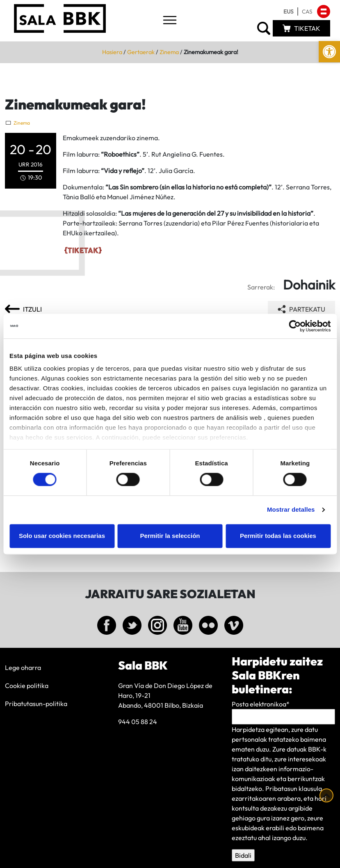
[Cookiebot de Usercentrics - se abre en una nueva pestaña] (295, 326)
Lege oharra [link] (23, 668)
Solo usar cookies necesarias (62, 536)
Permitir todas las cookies (278, 536)
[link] (329, 52)
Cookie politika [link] (27, 686)
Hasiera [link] (112, 52)
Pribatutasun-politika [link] (36, 704)
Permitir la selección (170, 536)
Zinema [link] (169, 52)
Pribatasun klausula (294, 788)
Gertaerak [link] (141, 52)
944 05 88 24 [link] (138, 722)
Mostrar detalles (291, 510)
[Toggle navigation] (170, 21)
